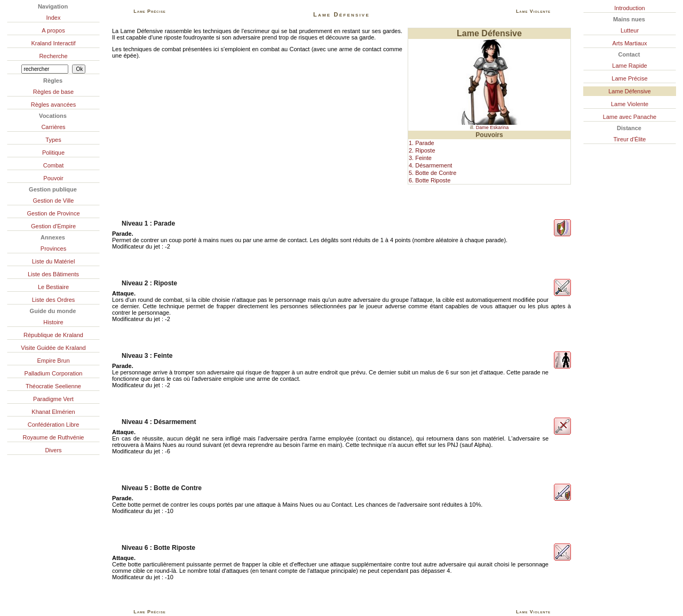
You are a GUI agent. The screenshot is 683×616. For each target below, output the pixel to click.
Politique (53, 153)
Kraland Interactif (53, 43)
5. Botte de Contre (432, 173)
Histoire (53, 322)
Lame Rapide (629, 66)
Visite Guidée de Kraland (53, 348)
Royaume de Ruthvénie (54, 437)
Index (54, 18)
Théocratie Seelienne (53, 386)
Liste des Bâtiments (53, 274)
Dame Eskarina (493, 127)
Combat (54, 165)
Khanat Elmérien (53, 412)
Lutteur (630, 30)
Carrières (53, 127)
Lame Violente (630, 104)
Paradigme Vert (53, 399)
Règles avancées (53, 105)
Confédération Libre (54, 425)
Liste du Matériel (54, 261)
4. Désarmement (430, 165)
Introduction (629, 8)
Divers (53, 450)
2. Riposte (422, 150)
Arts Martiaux (630, 43)
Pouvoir (53, 178)
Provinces (53, 249)
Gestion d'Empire (53, 226)
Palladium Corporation (54, 373)
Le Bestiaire (53, 287)
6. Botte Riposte (430, 180)
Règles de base (53, 92)
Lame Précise (629, 78)
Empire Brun (53, 361)
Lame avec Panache (630, 117)
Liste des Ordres (54, 300)
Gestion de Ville (54, 201)
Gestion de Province (53, 213)
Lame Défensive (630, 91)
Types (53, 140)
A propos (53, 30)
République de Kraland (53, 335)
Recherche (53, 56)
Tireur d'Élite (630, 139)
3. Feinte (420, 158)
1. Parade (422, 143)
